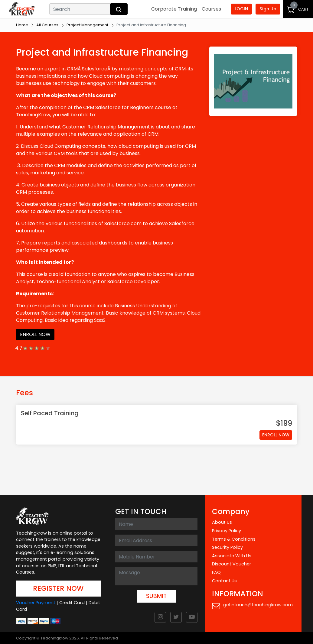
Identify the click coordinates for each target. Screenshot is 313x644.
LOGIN (241, 9)
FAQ (216, 572)
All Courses (47, 25)
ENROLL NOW (35, 334)
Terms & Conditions (234, 539)
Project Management (87, 25)
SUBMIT (156, 596)
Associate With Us (232, 556)
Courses (211, 9)
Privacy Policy (227, 531)
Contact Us (224, 581)
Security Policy (227, 547)
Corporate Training (174, 9)
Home (22, 25)
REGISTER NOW (58, 588)
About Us (222, 522)
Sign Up (268, 9)
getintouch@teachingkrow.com (252, 606)
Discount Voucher (231, 564)
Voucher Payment (36, 603)
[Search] (80, 9)
